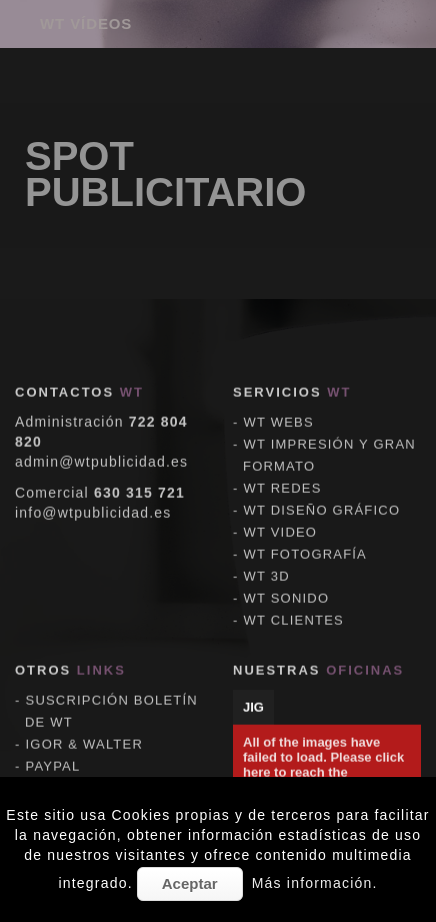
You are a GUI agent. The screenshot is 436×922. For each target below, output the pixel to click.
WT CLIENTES (294, 605)
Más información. (315, 883)
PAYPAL (53, 751)
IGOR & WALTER (84, 729)
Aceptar (190, 883)
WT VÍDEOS (86, 23)
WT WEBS (279, 407)
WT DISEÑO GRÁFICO (322, 495)
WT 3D (267, 561)
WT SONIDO (287, 583)
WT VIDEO (281, 517)
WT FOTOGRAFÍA (305, 539)
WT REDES (283, 473)
